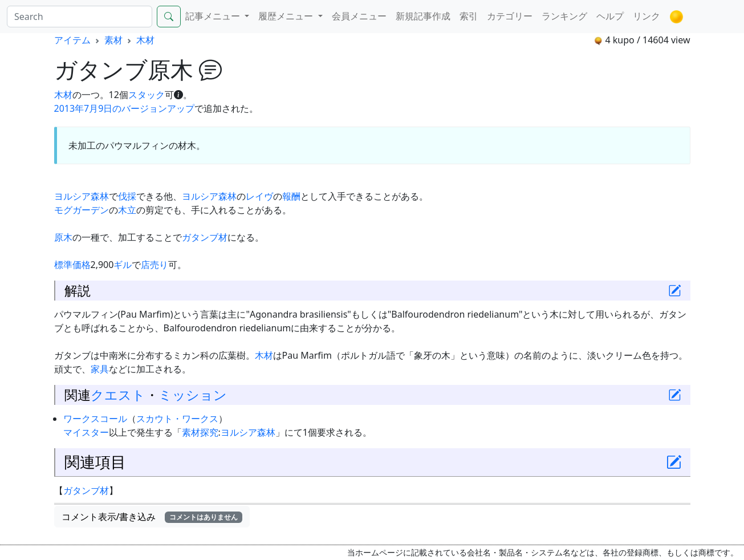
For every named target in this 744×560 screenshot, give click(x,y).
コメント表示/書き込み (152, 517)
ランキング (564, 16)
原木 (63, 237)
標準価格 (72, 265)
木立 (127, 210)
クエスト (118, 395)
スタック (147, 95)
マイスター (86, 432)
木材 (145, 40)
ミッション (193, 395)
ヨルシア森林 (82, 196)
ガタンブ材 (205, 237)
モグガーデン (82, 210)
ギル (123, 265)
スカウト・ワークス (177, 419)
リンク (647, 16)
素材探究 (200, 432)
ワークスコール (95, 419)
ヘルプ (610, 16)
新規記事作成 (423, 16)
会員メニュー (359, 16)
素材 (113, 40)
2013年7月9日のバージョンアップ (125, 108)
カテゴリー (510, 16)
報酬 (291, 196)
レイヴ (259, 196)
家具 (100, 369)
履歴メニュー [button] (287, 16)
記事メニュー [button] (214, 16)
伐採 (127, 196)
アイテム (72, 40)
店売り (155, 265)
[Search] (80, 17)
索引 (469, 16)
